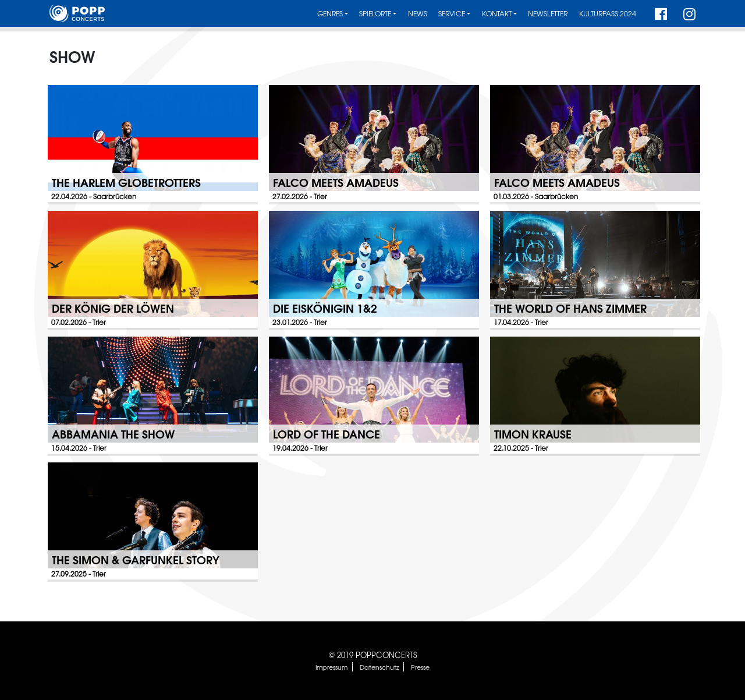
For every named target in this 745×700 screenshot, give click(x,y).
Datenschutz (379, 667)
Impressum (331, 667)
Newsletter (548, 14)
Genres (330, 14)
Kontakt (497, 14)
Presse (420, 667)
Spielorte (375, 14)
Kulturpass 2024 (608, 14)
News (418, 14)
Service (452, 14)
